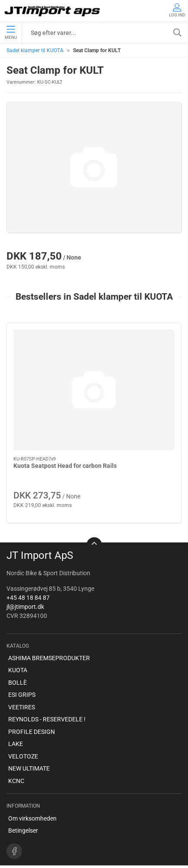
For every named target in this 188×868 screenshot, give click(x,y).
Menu (11, 33)
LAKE (16, 725)
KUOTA (18, 651)
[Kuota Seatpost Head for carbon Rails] (49, 356)
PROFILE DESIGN (32, 712)
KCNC (16, 761)
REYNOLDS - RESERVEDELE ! (47, 700)
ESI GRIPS (22, 676)
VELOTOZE (23, 737)
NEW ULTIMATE (29, 749)
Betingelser (23, 811)
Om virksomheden (32, 799)
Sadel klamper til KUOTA (35, 50)
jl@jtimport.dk (25, 587)
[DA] (53, 11)
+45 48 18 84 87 (28, 578)
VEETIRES (22, 688)
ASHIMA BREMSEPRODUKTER (49, 639)
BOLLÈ (18, 663)
